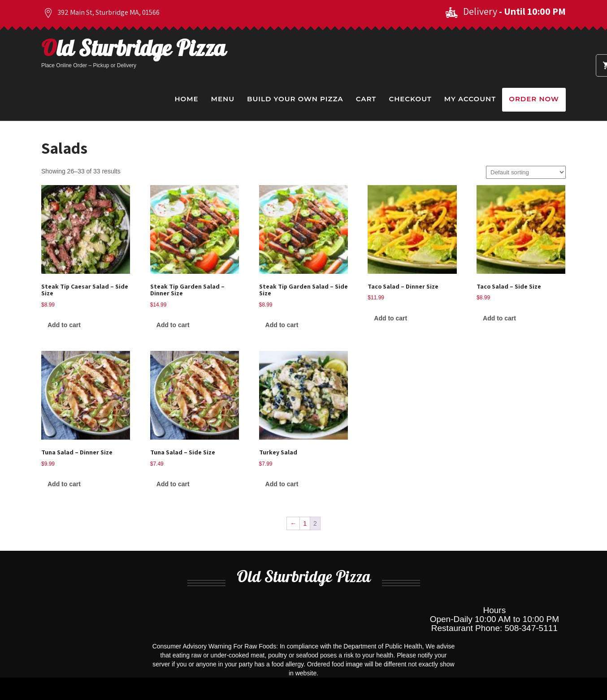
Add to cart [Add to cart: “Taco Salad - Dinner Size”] (390, 318)
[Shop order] (526, 172)
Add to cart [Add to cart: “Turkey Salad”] (282, 484)
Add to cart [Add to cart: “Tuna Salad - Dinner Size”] (64, 484)
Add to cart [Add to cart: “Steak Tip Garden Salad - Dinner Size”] (173, 325)
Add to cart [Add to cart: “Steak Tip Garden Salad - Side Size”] (282, 325)
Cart (366, 99)
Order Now (534, 99)
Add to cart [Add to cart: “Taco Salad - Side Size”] (499, 318)
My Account (470, 99)
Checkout (410, 99)
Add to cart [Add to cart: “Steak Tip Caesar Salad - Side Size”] (64, 325)
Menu (223, 99)
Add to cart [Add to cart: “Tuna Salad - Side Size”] (173, 484)
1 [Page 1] (305, 523)
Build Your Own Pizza (295, 99)
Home (186, 99)
